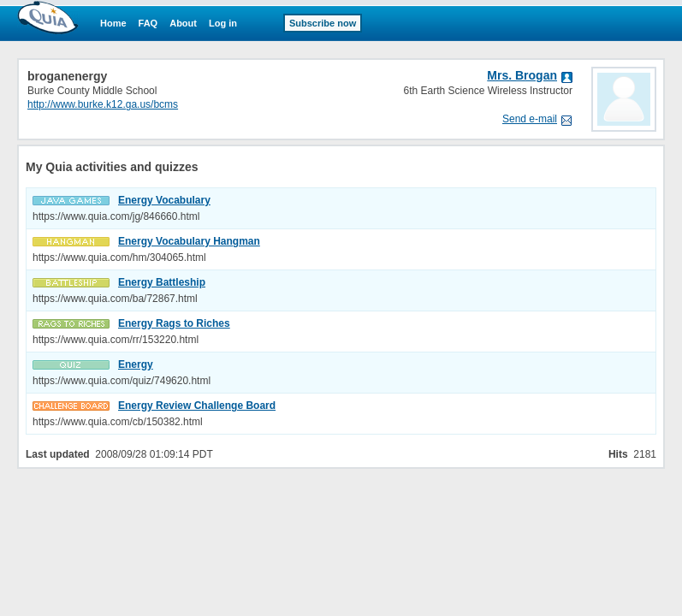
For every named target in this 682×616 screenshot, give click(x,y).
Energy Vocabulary (164, 200)
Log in (223, 23)
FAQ (148, 23)
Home (113, 23)
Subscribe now (323, 23)
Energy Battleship (162, 282)
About (183, 23)
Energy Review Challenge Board (197, 406)
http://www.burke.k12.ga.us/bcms (103, 104)
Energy (136, 364)
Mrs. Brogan (522, 75)
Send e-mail (530, 119)
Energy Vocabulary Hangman (189, 241)
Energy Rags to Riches (174, 323)
